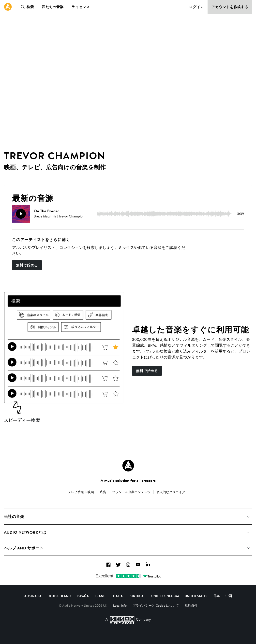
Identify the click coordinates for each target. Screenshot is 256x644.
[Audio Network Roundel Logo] (128, 466)
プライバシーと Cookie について (156, 605)
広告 (103, 492)
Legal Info (120, 605)
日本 (216, 596)
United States (196, 596)
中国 (229, 596)
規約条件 (191, 605)
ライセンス (81, 7)
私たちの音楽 (53, 7)
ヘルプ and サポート (24, 548)
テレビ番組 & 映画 (81, 492)
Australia (33, 596)
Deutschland (59, 596)
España (83, 596)
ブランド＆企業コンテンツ (131, 492)
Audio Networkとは (25, 532)
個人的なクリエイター (172, 492)
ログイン (196, 7)
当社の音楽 (14, 516)
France (101, 596)
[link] (8, 7)
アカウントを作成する (230, 7)
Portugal (137, 596)
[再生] (21, 214)
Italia (118, 596)
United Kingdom (165, 596)
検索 (26, 7)
